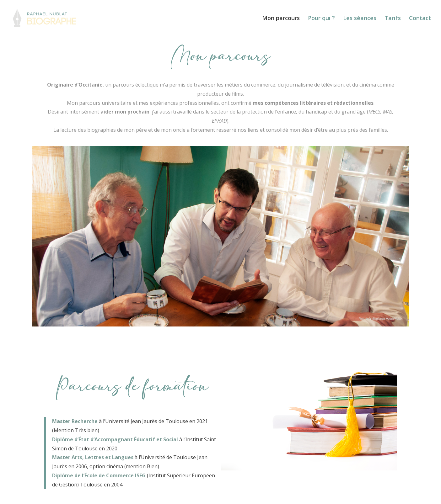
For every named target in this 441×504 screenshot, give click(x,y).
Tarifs (393, 19)
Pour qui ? (321, 19)
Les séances (360, 19)
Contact (420, 19)
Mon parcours (281, 19)
